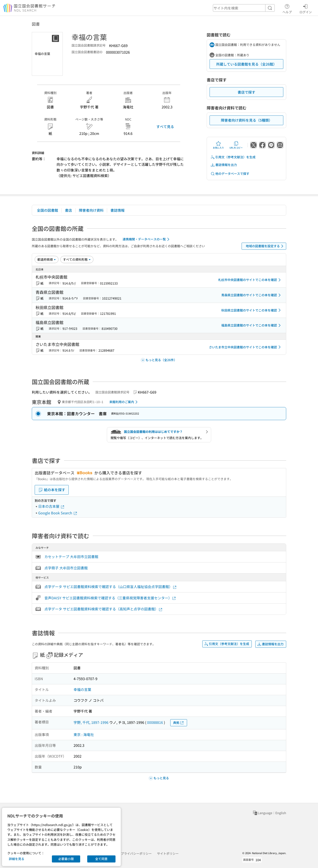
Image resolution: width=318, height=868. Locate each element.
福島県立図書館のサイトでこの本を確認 (252, 325)
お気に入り (218, 145)
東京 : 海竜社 (84, 734)
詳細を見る (17, 859)
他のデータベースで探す (230, 174)
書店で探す (246, 92)
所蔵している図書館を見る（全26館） (246, 64)
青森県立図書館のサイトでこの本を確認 (252, 295)
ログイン (306, 8)
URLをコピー (236, 145)
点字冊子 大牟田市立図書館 (66, 568)
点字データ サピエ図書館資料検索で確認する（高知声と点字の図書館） (104, 609)
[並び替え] (47, 259)
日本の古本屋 (51, 506)
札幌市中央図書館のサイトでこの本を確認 (250, 280)
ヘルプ (287, 8)
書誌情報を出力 (224, 165)
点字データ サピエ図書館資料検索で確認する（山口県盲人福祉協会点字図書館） (111, 587)
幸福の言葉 (82, 689)
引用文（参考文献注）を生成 (233, 157)
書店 (68, 210)
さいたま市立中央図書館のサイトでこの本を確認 (246, 347)
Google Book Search (58, 513)
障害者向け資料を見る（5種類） (247, 120)
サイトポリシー (168, 853)
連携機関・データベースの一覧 (147, 239)
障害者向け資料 (91, 210)
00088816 (155, 722)
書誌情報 (117, 210)
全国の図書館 (47, 210)
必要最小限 (66, 859)
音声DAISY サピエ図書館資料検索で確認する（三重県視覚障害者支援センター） (110, 598)
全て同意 (101, 859)
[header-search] (244, 8)
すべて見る (165, 126)
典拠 (179, 723)
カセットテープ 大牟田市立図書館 (71, 557)
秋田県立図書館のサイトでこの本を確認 (252, 310)
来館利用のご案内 (124, 402)
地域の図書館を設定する (265, 246)
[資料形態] (77, 259)
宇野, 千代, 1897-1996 (91, 722)
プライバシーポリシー (136, 853)
